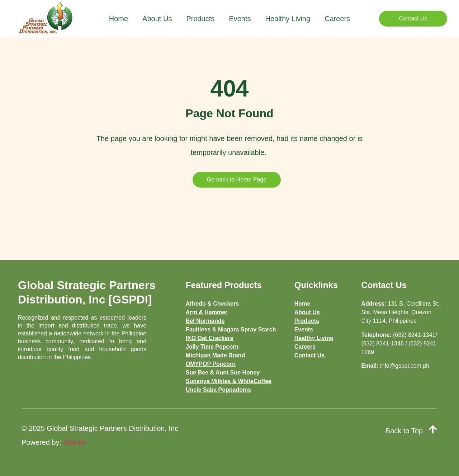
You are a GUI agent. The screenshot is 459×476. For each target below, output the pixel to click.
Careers (337, 19)
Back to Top (404, 431)
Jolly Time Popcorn (212, 347)
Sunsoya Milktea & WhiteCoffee (229, 381)
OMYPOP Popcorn (211, 364)
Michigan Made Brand (215, 355)
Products (200, 19)
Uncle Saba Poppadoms (218, 390)
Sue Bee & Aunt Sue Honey (223, 373)
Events (240, 19)
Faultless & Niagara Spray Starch (231, 329)
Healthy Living (288, 19)
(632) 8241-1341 (414, 335)
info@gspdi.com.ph (405, 366)
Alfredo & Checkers (212, 304)
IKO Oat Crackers (210, 338)
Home (119, 19)
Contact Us (309, 355)
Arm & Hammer (207, 312)
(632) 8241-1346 (383, 343)
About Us (157, 19)
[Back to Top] (433, 429)
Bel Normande (205, 321)
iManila (75, 442)
